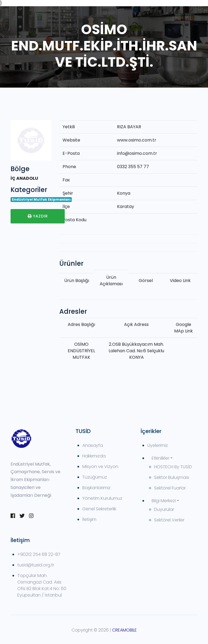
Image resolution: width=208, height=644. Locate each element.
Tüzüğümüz (95, 477)
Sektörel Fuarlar (170, 488)
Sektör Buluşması (172, 477)
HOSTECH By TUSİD (173, 467)
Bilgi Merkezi (164, 501)
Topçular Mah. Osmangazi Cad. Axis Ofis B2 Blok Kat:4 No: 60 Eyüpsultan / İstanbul (42, 585)
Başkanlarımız (96, 488)
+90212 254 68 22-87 (39, 554)
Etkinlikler (160, 458)
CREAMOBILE (124, 630)
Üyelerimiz (158, 445)
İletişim (89, 519)
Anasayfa (93, 445)
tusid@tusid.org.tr (36, 565)
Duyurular (164, 509)
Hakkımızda (94, 456)
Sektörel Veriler (169, 520)
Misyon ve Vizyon (100, 467)
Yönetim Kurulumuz (102, 498)
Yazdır (38, 216)
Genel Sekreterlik (99, 509)
